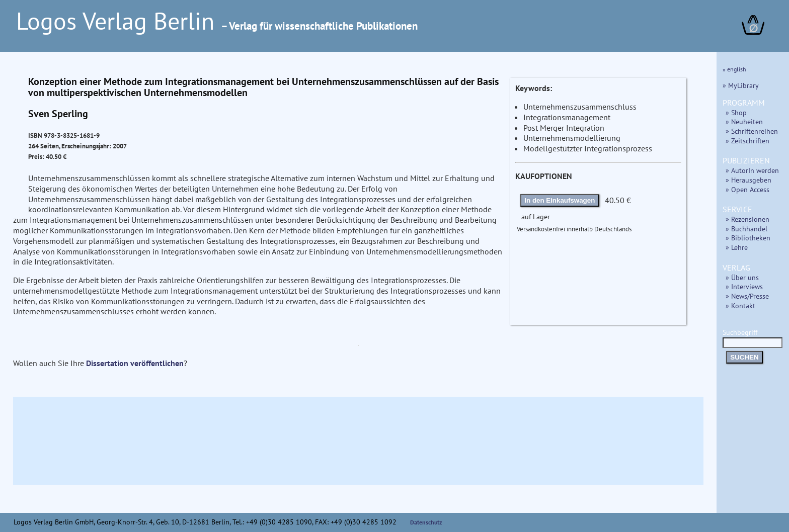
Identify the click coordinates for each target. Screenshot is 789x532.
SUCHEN (744, 357)
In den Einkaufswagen (560, 200)
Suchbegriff (753, 337)
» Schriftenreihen (752, 131)
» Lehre (737, 247)
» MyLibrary (741, 85)
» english (734, 69)
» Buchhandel (746, 229)
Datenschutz (426, 522)
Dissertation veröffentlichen (135, 363)
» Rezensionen (747, 219)
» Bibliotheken (748, 238)
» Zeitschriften (747, 141)
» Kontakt (740, 305)
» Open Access (747, 189)
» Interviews (744, 286)
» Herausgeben (748, 180)
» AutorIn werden (752, 170)
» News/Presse (747, 296)
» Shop (736, 112)
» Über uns (742, 277)
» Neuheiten (744, 121)
